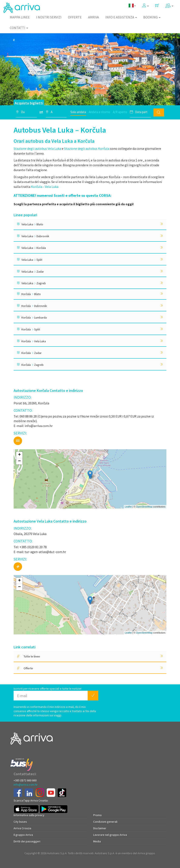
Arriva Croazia (22, 828)
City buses (20, 822)
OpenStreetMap (144, 507)
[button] (146, 6)
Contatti (19, 28)
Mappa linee (20, 17)
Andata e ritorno (99, 112)
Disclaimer (100, 828)
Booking (152, 17)
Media (97, 841)
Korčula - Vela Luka (45, 187)
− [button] (19, 461)
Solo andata (78, 112)
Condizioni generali (105, 822)
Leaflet (128, 507)
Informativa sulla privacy (29, 815)
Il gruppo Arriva (23, 835)
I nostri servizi (49, 17)
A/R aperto (120, 112)
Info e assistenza (121, 17)
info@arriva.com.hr (26, 785)
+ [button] (19, 455)
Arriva (94, 17)
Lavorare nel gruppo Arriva (110, 835)
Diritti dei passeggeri (27, 841)
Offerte (75, 17)
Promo (97, 815)
